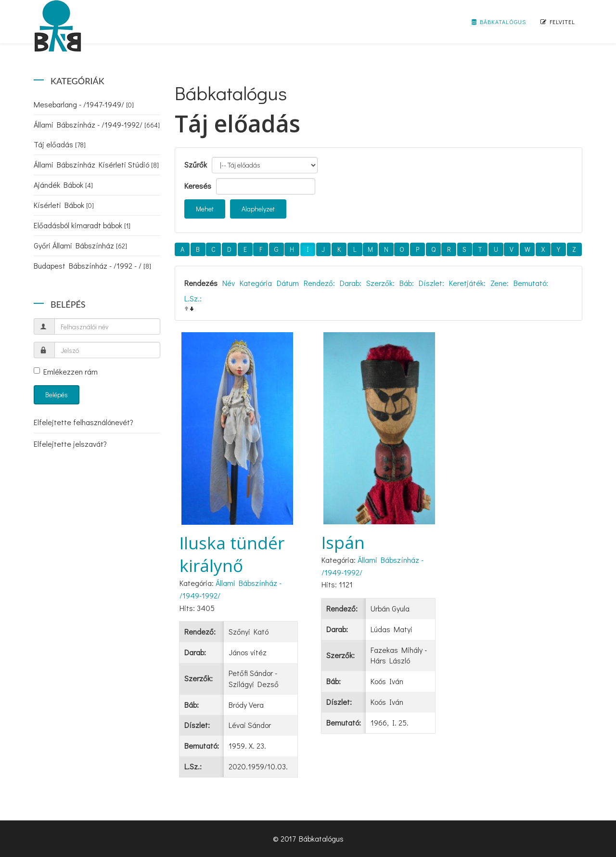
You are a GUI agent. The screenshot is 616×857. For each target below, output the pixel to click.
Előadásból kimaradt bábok (82, 225)
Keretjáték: (467, 283)
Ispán (343, 542)
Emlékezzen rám (66, 371)
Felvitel (558, 22)
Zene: (500, 283)
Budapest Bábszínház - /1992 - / (92, 266)
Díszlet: (431, 283)
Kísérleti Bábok (64, 205)
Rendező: (319, 283)
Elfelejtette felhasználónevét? (83, 422)
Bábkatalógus (499, 22)
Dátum (288, 283)
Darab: (351, 283)
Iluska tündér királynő (232, 554)
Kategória (256, 283)
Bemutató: (531, 283)
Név (229, 283)
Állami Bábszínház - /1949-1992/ (97, 124)
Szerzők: (380, 283)
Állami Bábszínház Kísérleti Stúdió (96, 164)
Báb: (407, 283)
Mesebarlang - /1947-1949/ (84, 104)
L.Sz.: (193, 298)
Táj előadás (60, 144)
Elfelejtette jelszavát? (70, 444)
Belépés (57, 395)
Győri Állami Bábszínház (80, 245)
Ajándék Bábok (63, 185)
